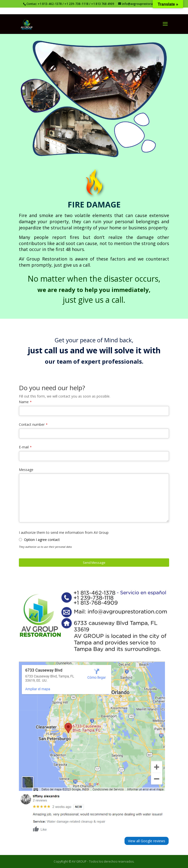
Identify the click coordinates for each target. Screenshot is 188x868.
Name (24, 402)
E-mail (24, 447)
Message (26, 470)
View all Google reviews (147, 841)
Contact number (32, 424)
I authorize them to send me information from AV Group (64, 532)
